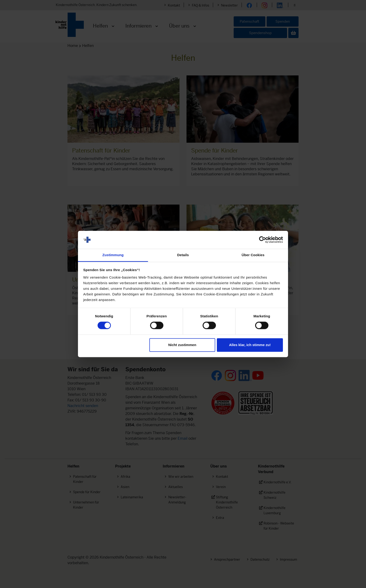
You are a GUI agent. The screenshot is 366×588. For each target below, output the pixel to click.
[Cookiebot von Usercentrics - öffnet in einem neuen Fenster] (262, 240)
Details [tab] (183, 255)
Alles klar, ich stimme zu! (250, 345)
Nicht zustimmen (182, 345)
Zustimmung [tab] (113, 255)
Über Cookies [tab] (253, 255)
